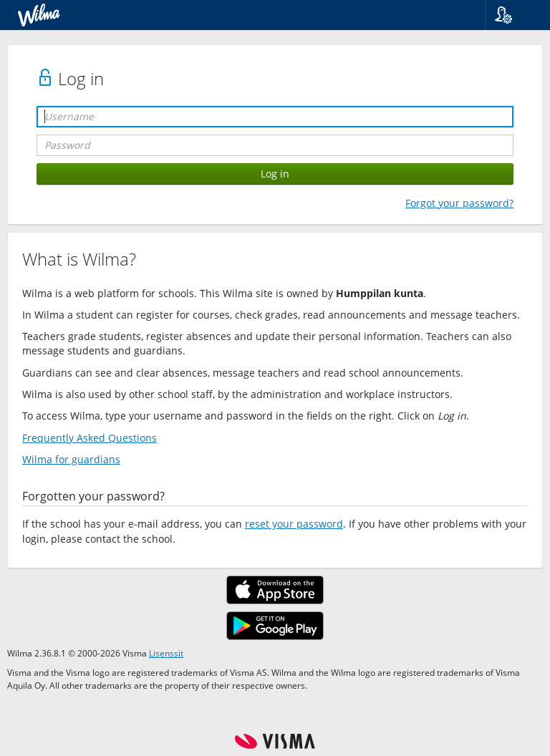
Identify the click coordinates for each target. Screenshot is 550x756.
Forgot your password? (459, 203)
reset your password (294, 524)
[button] (512, 15)
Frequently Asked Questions (90, 438)
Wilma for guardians (71, 459)
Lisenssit (166, 653)
